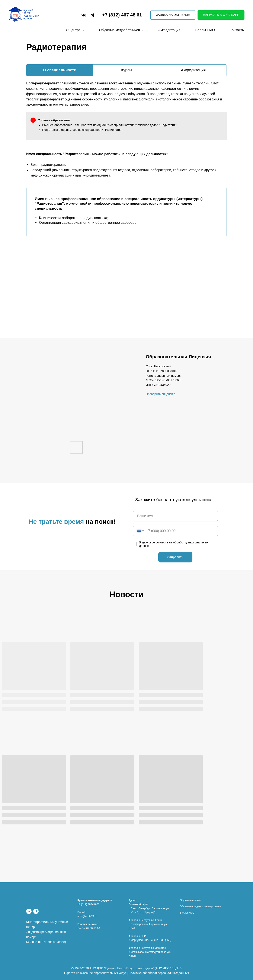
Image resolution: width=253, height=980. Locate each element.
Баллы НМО (205, 30)
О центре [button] (74, 30)
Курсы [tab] (127, 70)
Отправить (175, 557)
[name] (175, 516)
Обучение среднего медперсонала (200, 906)
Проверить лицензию (160, 394)
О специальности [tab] (60, 70)
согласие (162, 542)
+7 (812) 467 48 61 (122, 15)
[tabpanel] (126, 92)
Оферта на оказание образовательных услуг (95, 973)
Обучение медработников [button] (120, 30)
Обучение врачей (190, 900)
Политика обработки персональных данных (159, 973)
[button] (173, 15)
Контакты (237, 30)
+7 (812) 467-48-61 (88, 904)
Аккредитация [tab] (193, 70)
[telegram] (92, 15)
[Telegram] (36, 911)
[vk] (84, 15)
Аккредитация (169, 30)
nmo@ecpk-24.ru (87, 916)
